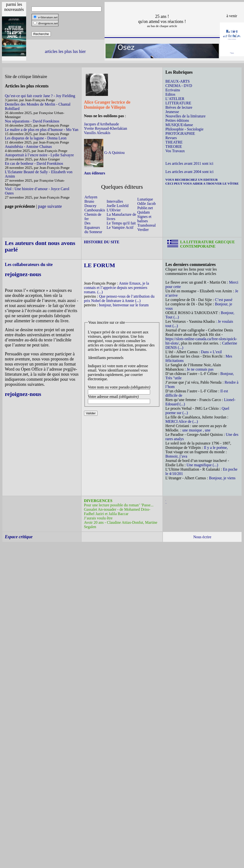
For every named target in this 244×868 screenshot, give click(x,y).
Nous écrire (202, 537)
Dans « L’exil (211, 352)
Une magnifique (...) (202, 465)
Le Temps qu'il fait (121, 223)
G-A (108, 153)
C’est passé (224, 300)
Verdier (143, 230)
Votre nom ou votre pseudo (119, 387)
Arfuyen (91, 197)
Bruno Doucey (91, 204)
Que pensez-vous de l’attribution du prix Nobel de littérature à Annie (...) (119, 298)
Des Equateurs (92, 225)
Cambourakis (95, 210)
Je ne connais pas (200, 369)
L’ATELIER (175, 99)
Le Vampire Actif (120, 227)
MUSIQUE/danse (179, 125)
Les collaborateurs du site (29, 265)
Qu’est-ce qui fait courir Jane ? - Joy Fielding (40, 96)
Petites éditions (177, 120)
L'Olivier (114, 210)
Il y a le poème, (216, 448)
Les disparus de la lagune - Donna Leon (36, 138)
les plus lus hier (72, 51)
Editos (170, 94)
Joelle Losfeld (118, 206)
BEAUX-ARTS (177, 81)
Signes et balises (144, 219)
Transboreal (146, 225)
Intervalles (115, 201)
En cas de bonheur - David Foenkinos (34, 163)
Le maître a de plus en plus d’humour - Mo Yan (42, 130)
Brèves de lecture (179, 107)
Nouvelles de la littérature (185, 116)
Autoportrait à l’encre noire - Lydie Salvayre (39, 155)
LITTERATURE (178, 103)
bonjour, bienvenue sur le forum (124, 305)
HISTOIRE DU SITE (102, 242)
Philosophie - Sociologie (184, 129)
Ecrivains (173, 90)
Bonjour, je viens (222, 478)
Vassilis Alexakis (97, 133)
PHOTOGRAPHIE (180, 133)
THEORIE (174, 147)
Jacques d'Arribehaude (102, 124)
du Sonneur (93, 232)
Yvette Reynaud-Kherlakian (106, 128)
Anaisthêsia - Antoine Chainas (28, 147)
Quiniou (118, 153)
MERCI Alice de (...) (182, 421)
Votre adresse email (113, 397)
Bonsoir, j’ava (176, 456)
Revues (171, 138)
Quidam (144, 212)
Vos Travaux (175, 151)
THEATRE (174, 142)
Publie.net (145, 208)
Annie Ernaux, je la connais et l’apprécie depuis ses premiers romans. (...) (117, 288)
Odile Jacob (146, 204)
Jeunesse (172, 112)
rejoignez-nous (23, 274)
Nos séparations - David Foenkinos (32, 121)
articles (51, 51)
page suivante (50, 206)
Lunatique (145, 199)
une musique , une (196, 430)
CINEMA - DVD (179, 86)
